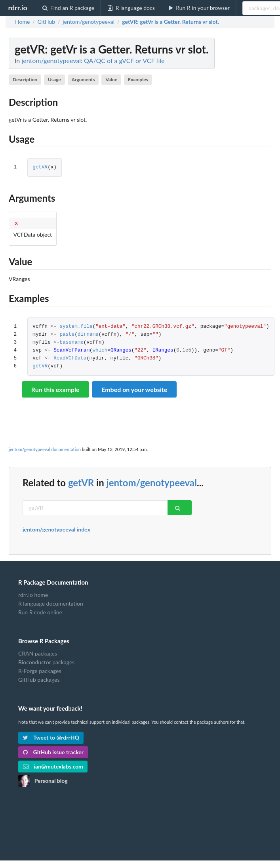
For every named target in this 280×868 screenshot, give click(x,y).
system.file (76, 326)
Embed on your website (134, 389)
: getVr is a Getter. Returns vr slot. (170, 22)
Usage (54, 79)
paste (67, 334)
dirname (88, 334)
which (100, 350)
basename (71, 342)
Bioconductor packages (46, 661)
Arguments (83, 79)
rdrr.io (17, 8)
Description (25, 79)
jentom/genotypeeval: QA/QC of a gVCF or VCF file (93, 60)
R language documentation (51, 603)
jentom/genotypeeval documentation (45, 448)
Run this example (55, 389)
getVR (40, 167)
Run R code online (40, 611)
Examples (138, 79)
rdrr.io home (33, 594)
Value (111, 79)
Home (22, 22)
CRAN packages (38, 653)
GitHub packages (39, 679)
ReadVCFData (70, 358)
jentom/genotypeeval (152, 482)
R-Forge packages (40, 670)
